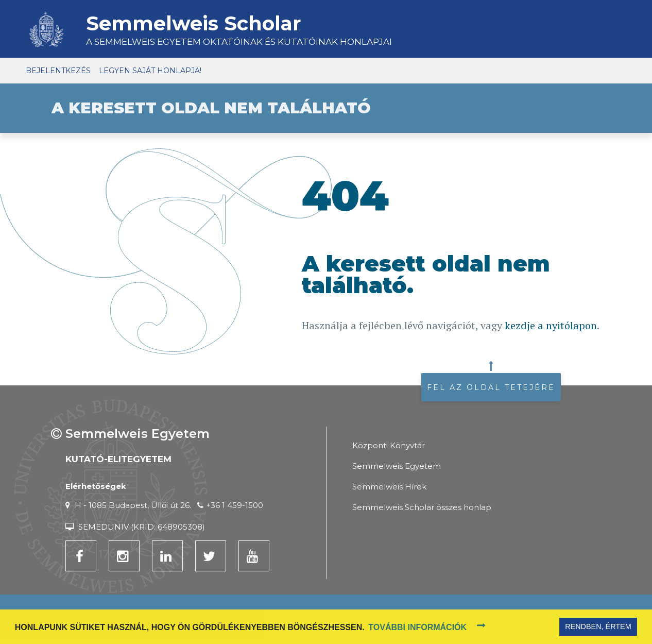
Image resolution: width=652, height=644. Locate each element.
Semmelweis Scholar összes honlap (422, 507)
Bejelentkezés (58, 71)
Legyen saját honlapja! (150, 71)
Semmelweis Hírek (389, 487)
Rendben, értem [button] (598, 626)
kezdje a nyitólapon (551, 325)
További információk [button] (417, 627)
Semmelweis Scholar (193, 23)
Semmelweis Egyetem (397, 466)
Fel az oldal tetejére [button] (491, 387)
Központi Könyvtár (389, 445)
